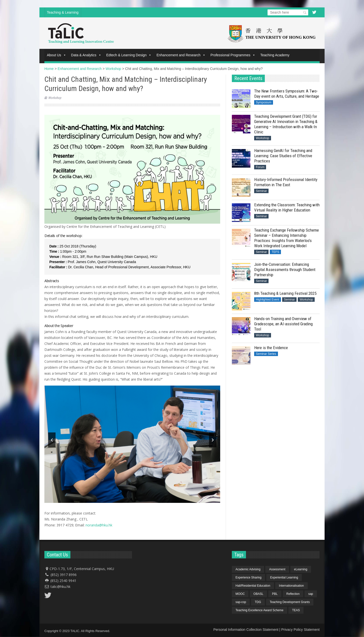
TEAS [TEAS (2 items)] (296, 610)
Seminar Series (266, 354)
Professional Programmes (233, 55)
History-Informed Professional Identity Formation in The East (286, 182)
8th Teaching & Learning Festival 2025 (285, 293)
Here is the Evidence (271, 348)
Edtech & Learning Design (129, 55)
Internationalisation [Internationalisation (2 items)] (291, 586)
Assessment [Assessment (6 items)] (277, 569)
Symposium (264, 102)
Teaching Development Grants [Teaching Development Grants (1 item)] (290, 602)
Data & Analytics (86, 55)
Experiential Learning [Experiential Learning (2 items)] (284, 577)
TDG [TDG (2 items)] (258, 602)
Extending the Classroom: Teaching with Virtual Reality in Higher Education (287, 207)
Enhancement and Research (181, 55)
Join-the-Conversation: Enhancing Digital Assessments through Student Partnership (285, 270)
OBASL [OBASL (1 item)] (258, 594)
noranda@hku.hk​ (99, 525)
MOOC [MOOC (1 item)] (240, 594)
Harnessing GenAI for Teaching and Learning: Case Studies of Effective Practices (283, 156)
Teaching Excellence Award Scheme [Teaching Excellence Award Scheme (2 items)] (259, 610)
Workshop (55, 98)
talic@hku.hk (61, 587)
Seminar (261, 191)
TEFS (275, 252)
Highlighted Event (268, 300)
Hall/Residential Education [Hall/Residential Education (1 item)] (253, 586)
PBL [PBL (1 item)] (275, 594)
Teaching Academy (275, 55)
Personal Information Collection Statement (246, 630)
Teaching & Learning (63, 12)
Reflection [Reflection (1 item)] (293, 594)
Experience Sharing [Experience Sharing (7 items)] (249, 577)
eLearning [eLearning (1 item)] (301, 569)
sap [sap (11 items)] (311, 594)
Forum (260, 167)
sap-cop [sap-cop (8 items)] (241, 602)
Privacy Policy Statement (300, 630)
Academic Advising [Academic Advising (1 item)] (248, 569)
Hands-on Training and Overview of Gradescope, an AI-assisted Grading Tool (283, 324)
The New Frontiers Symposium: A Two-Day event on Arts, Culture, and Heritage (287, 94)
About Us (57, 55)
